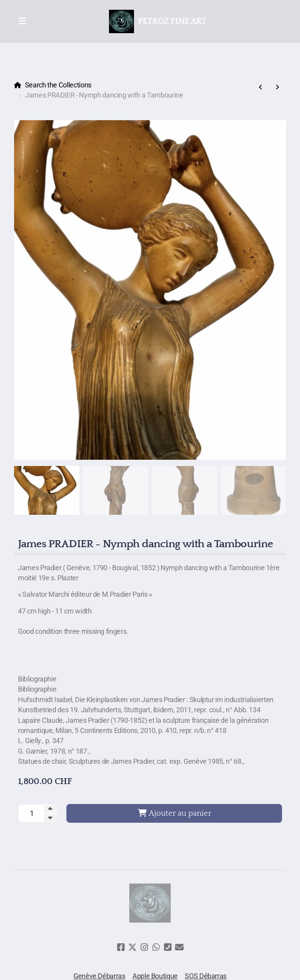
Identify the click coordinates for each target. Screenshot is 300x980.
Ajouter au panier (174, 813)
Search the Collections (58, 85)
